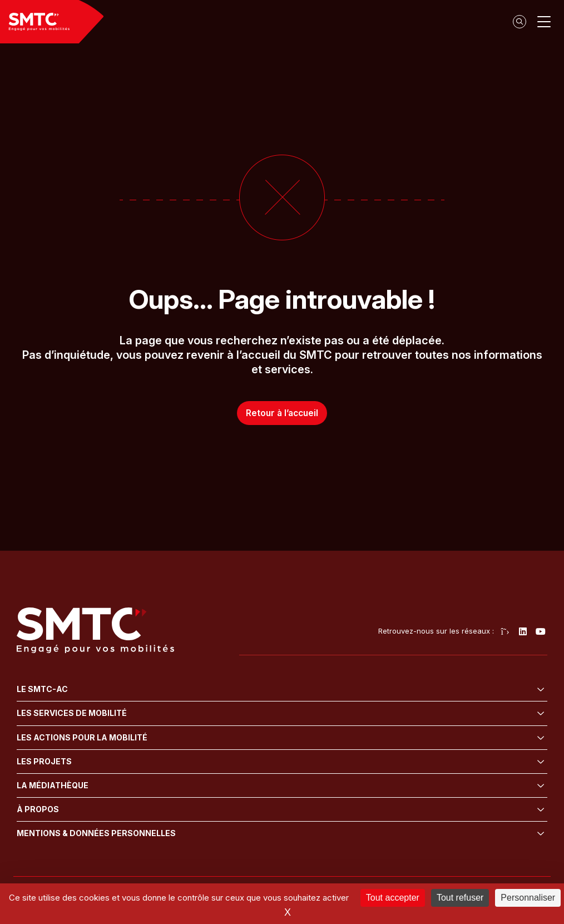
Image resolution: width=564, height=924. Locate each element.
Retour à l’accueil (282, 413)
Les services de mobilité (72, 713)
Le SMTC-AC (42, 689)
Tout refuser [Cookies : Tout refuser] (460, 898)
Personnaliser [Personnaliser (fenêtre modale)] (528, 898)
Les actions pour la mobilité (82, 737)
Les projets (44, 761)
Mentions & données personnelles (96, 833)
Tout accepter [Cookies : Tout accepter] (393, 898)
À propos (38, 809)
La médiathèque (53, 785)
